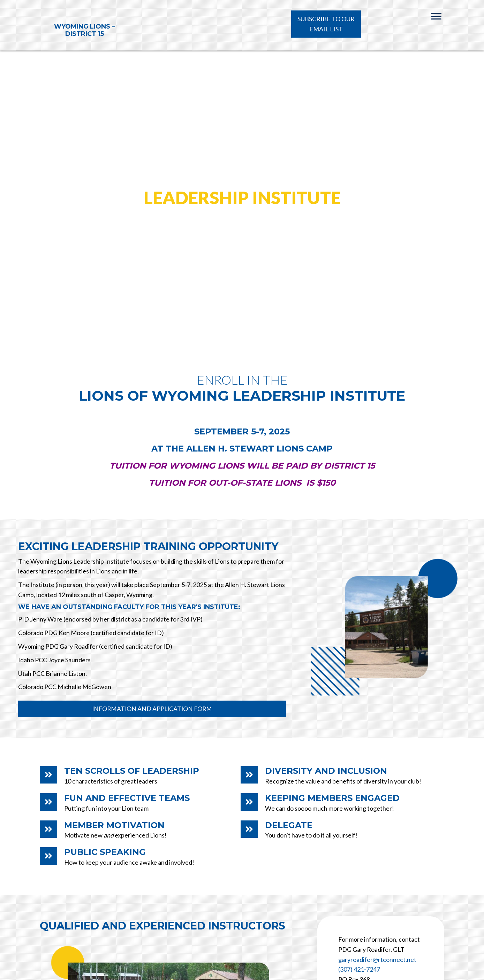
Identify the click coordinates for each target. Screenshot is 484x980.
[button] (326, 24)
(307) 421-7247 (359, 970)
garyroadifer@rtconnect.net (377, 959)
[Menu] (436, 16)
